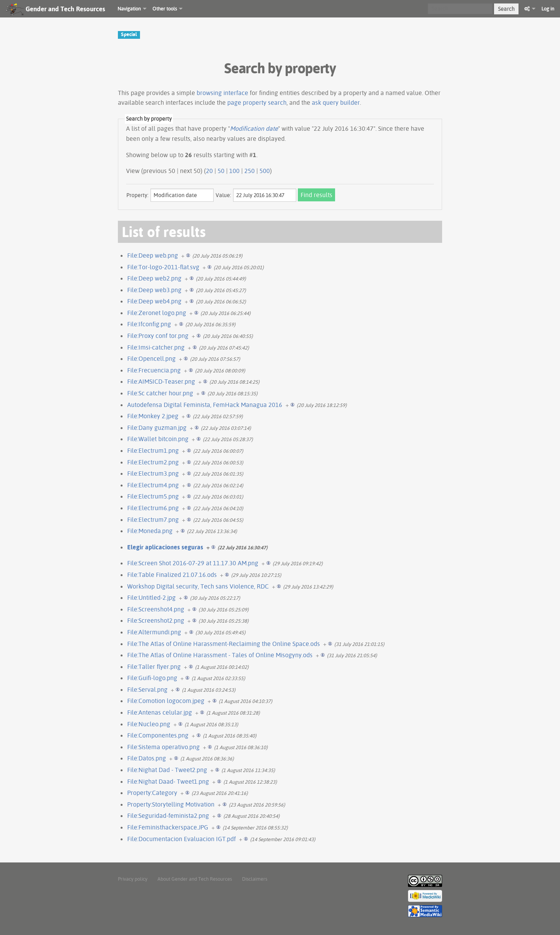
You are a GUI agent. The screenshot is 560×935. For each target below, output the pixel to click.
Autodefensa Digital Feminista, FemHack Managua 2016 (205, 405)
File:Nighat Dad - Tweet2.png (167, 770)
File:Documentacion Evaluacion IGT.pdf (181, 839)
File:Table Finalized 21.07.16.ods (172, 575)
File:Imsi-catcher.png (156, 347)
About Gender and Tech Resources (195, 879)
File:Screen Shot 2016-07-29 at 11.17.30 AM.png (193, 563)
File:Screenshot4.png (156, 609)
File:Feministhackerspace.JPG (168, 827)
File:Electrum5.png (153, 496)
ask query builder (336, 102)
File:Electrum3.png (153, 473)
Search (506, 9)
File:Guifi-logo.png (152, 678)
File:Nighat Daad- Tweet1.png (168, 781)
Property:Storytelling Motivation (171, 804)
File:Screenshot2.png (156, 620)
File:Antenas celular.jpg (160, 712)
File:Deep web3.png (154, 290)
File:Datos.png (147, 758)
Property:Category (152, 793)
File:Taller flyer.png (154, 667)
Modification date (254, 128)
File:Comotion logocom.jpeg (166, 701)
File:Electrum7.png (153, 519)
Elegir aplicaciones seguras (165, 547)
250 (250, 171)
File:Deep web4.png (154, 301)
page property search (257, 102)
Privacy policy (133, 879)
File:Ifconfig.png (149, 324)
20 (209, 171)
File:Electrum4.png (153, 485)
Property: (137, 195)
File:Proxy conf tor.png (158, 336)
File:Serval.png (147, 689)
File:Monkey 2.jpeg (153, 416)
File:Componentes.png (158, 735)
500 (265, 171)
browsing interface (222, 93)
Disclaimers (255, 879)
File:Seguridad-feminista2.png (168, 816)
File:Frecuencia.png (154, 370)
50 (221, 171)
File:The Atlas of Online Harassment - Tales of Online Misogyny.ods (220, 655)
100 (234, 171)
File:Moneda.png (150, 531)
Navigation (129, 9)
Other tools (165, 9)
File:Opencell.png (151, 358)
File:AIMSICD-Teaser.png (161, 381)
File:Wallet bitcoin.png (158, 439)
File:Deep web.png (153, 255)
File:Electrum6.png (153, 508)
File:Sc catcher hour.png (160, 393)
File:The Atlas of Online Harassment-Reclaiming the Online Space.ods (224, 644)
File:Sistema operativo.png (163, 747)
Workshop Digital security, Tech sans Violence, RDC (198, 586)
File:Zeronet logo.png (157, 313)
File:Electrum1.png (153, 450)
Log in (548, 9)
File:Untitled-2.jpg (151, 597)
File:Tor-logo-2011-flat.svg (163, 267)
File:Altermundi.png (154, 632)
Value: (223, 195)
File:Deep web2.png (154, 278)
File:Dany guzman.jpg (157, 428)
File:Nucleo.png (149, 724)
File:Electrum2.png (153, 462)
